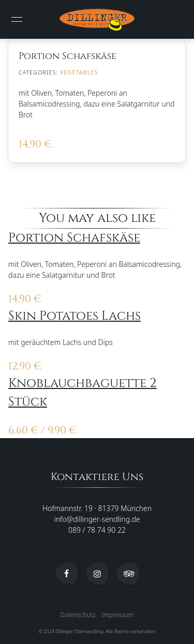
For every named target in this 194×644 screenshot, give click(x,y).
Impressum (118, 615)
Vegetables (79, 72)
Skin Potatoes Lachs (74, 316)
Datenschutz (78, 615)
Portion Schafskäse (74, 238)
